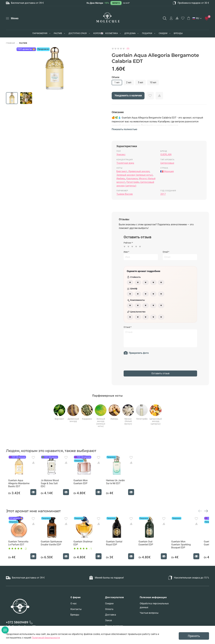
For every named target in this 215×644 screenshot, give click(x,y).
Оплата (109, 610)
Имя (126, 252)
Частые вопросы (149, 614)
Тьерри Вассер (125, 194)
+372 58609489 (17, 623)
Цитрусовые (167, 163)
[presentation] (146, 365)
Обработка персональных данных (154, 606)
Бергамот (122, 171)
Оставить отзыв (160, 373)
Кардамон (132, 179)
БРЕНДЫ (178, 33)
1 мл (117, 82)
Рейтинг (128, 243)
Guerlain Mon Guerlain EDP (82, 484)
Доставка (111, 616)
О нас (74, 605)
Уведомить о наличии (128, 95)
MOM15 (116, 3)
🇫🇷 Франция (167, 171)
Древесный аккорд (139, 171)
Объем (115, 77)
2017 (163, 194)
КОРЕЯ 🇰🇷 (98, 33)
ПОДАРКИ (147, 33)
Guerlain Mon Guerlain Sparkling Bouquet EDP (189, 549)
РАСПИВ (58, 33)
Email (166, 252)
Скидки (109, 605)
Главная (10, 43)
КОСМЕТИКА (112, 33)
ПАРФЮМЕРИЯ (40, 33)
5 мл (140, 82)
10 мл (153, 82)
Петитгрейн (133, 182)
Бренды (75, 616)
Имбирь (121, 179)
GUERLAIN (166, 155)
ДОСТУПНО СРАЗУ (78, 33)
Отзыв (128, 327)
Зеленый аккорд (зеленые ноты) (135, 175)
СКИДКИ (163, 33)
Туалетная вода (125, 163)
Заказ (108, 621)
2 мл (129, 82)
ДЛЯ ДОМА (130, 33)
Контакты (76, 610)
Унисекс (121, 155)
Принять (194, 636)
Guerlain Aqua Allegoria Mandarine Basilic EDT (17, 485)
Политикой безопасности (46, 638)
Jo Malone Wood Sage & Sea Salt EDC (52, 484)
